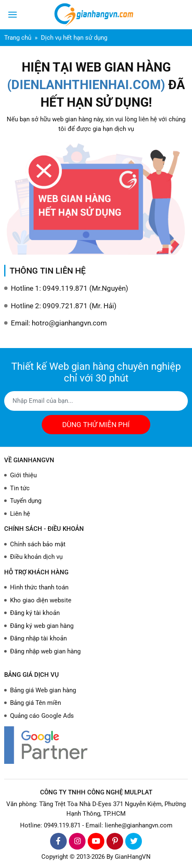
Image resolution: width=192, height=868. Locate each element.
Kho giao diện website (41, 600)
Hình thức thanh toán (39, 587)
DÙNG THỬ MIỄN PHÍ (96, 425)
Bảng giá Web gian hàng (43, 690)
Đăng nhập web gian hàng (45, 651)
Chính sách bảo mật (38, 544)
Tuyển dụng (26, 501)
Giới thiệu (23, 475)
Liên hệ (20, 514)
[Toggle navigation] (13, 15)
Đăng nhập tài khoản (38, 638)
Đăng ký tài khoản (35, 613)
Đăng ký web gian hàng (42, 626)
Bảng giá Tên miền (35, 703)
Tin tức (20, 488)
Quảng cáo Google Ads (42, 716)
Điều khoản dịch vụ (36, 557)
